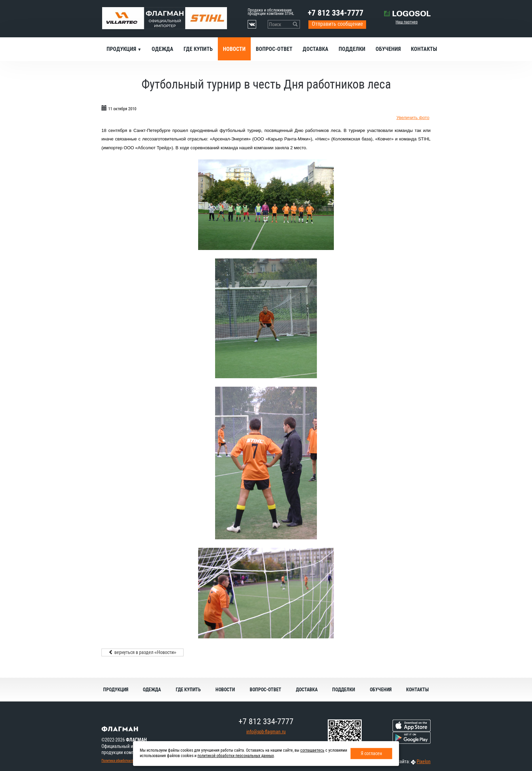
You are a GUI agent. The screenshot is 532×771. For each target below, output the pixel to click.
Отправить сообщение (337, 24)
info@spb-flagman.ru (266, 732)
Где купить (198, 49)
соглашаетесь (312, 750)
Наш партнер (407, 22)
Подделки (352, 49)
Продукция (122, 49)
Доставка (316, 49)
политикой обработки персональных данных (236, 756)
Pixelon (424, 762)
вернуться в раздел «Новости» (142, 652)
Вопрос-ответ (274, 49)
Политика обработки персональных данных (132, 761)
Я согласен (371, 753)
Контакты (424, 49)
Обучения (388, 49)
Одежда (163, 49)
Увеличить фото (413, 118)
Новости (234, 49)
